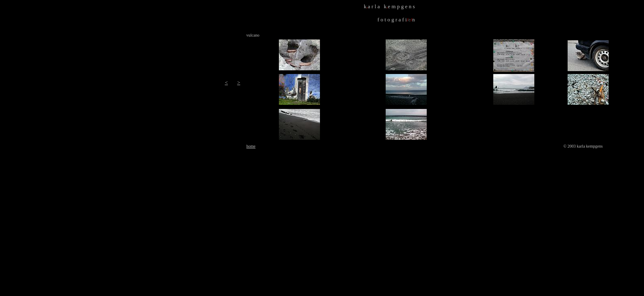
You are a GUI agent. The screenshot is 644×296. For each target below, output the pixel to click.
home (251, 146)
